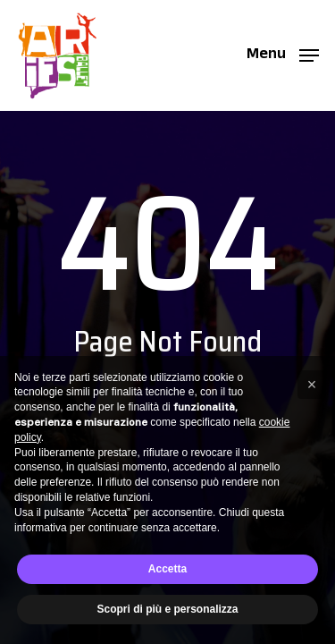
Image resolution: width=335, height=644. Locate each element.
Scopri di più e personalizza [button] (167, 609)
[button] (283, 54)
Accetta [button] (167, 569)
